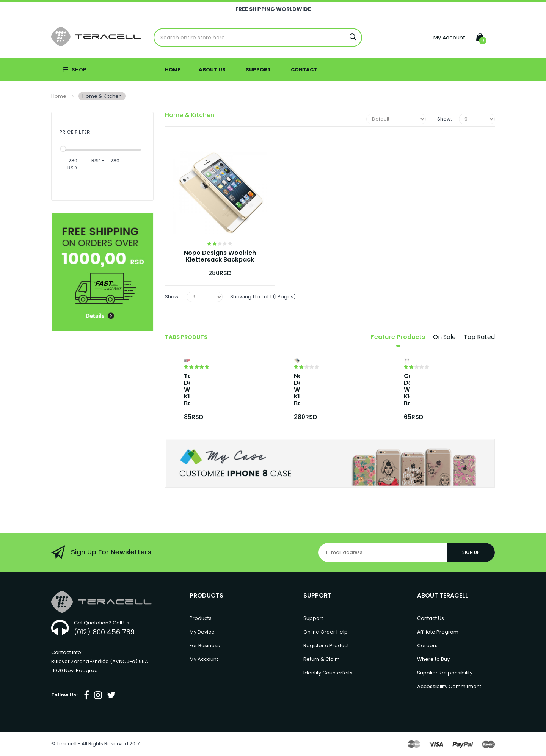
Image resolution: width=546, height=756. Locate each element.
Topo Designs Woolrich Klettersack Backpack (187, 390)
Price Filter (75, 132)
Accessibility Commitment (449, 686)
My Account (449, 38)
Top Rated (479, 337)
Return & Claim (322, 659)
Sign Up (471, 552)
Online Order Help (326, 632)
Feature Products (398, 337)
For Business (205, 645)
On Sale (444, 337)
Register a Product (326, 645)
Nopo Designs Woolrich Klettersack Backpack (220, 256)
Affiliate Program (438, 632)
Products (201, 618)
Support (313, 618)
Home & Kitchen (102, 96)
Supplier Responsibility (445, 673)
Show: (445, 119)
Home (59, 96)
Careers (427, 645)
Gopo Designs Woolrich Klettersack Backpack (407, 390)
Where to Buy (433, 659)
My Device (202, 632)
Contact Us (431, 618)
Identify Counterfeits (328, 673)
